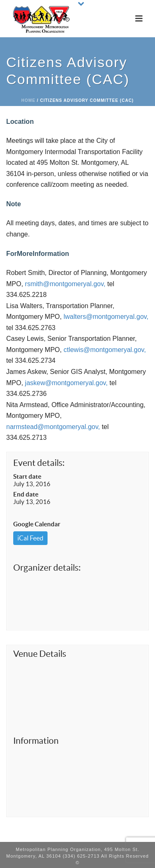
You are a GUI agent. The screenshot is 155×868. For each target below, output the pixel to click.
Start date (27, 476)
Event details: (39, 463)
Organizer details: (47, 568)
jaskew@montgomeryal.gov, (66, 383)
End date (26, 494)
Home (29, 100)
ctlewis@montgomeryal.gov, (105, 350)
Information (36, 741)
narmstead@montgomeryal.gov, (53, 427)
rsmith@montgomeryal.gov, (65, 284)
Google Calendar (37, 524)
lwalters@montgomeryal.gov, (106, 317)
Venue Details (40, 654)
